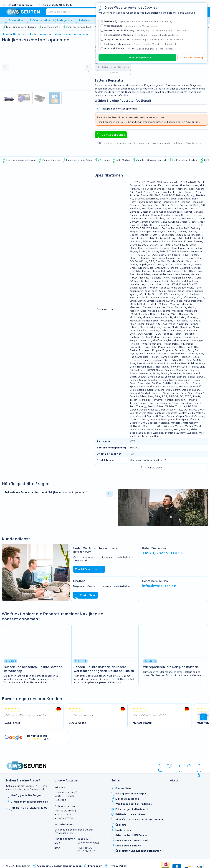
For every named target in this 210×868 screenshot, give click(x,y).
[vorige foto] (5, 68)
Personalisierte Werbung (141, 35)
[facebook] (170, 766)
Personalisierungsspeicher (139, 48)
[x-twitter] (189, 766)
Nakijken (43, 34)
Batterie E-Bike (23, 34)
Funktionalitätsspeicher (140, 44)
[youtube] (199, 766)
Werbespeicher (131, 26)
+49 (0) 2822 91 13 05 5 (163, 553)
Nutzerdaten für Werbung (145, 30)
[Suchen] (95, 12)
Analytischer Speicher (145, 39)
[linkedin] (160, 766)
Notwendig (138, 21)
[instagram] (180, 766)
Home (6, 34)
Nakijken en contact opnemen (71, 34)
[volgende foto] (89, 68)
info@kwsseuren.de (159, 586)
